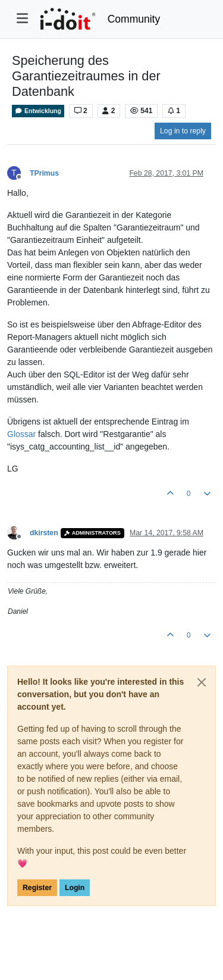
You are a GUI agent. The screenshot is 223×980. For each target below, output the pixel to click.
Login (75, 888)
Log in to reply (183, 131)
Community (134, 19)
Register (37, 888)
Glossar (21, 434)
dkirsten (44, 533)
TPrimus (44, 173)
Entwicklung (38, 111)
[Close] (202, 682)
